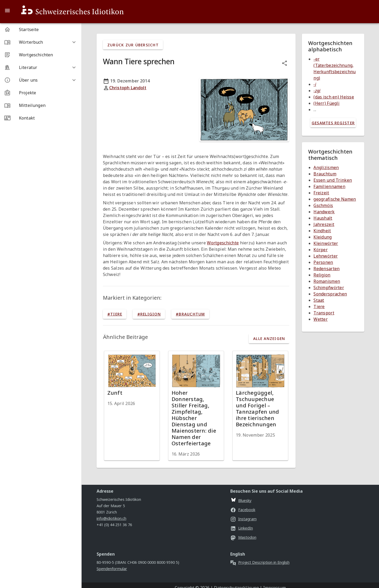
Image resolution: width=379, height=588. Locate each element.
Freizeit (321, 193)
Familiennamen (329, 186)
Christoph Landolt (128, 88)
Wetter (321, 319)
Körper (321, 250)
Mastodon (243, 537)
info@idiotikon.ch (111, 518)
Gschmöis (323, 205)
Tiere (319, 307)
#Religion (149, 314)
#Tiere (115, 314)
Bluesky (241, 500)
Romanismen (327, 281)
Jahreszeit (324, 224)
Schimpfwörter (329, 288)
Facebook (243, 510)
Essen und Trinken (333, 180)
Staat (319, 300)
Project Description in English (260, 562)
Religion (322, 275)
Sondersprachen (330, 294)
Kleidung (323, 237)
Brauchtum (325, 174)
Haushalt (323, 218)
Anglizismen (326, 167)
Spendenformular (112, 569)
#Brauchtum (190, 314)
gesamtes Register (333, 123)
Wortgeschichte (223, 243)
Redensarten (326, 269)
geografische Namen (335, 199)
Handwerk (324, 212)
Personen (323, 262)
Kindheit (322, 231)
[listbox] (41, 74)
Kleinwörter (326, 243)
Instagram (243, 519)
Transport (324, 313)
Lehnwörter (326, 256)
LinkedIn (242, 528)
